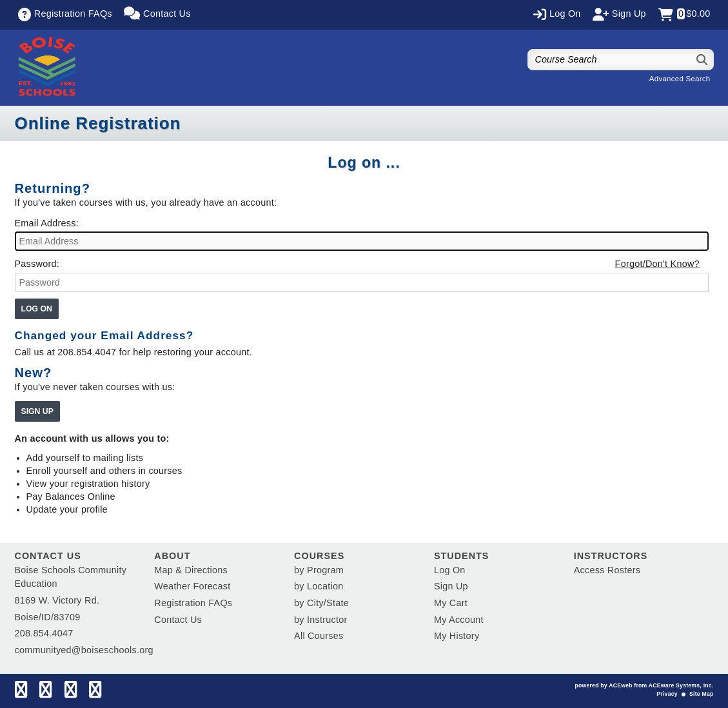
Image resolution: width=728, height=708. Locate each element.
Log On (450, 570)
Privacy (667, 694)
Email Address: (47, 223)
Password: (37, 264)
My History (457, 636)
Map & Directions (191, 570)
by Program (319, 570)
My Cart (451, 603)
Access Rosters (607, 570)
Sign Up (451, 586)
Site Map (701, 694)
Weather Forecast (192, 586)
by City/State (321, 603)
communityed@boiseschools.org (84, 650)
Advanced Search (680, 79)
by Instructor (320, 620)
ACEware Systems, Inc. (681, 685)
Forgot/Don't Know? (657, 264)
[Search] (703, 60)
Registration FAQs (193, 603)
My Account (459, 620)
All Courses (319, 636)
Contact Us (178, 620)
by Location (319, 586)
